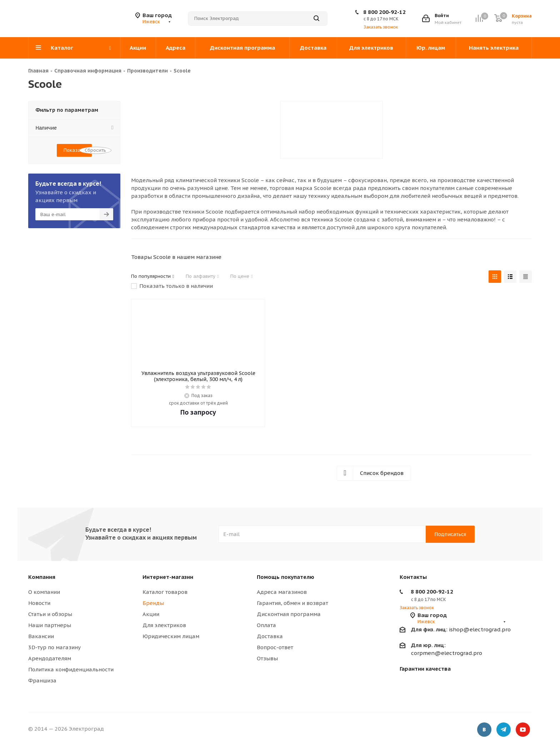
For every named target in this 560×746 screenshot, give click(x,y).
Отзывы (267, 658)
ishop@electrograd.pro (461, 629)
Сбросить (95, 150)
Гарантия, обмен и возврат (292, 603)
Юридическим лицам (171, 636)
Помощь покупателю (286, 577)
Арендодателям (50, 658)
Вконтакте (484, 730)
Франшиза (42, 680)
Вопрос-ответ (275, 647)
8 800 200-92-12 (384, 12)
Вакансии (41, 636)
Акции (151, 614)
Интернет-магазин (168, 577)
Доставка (270, 636)
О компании (44, 592)
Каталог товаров (165, 592)
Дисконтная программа (289, 614)
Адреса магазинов (282, 592)
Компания (42, 577)
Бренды (153, 603)
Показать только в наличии (176, 286)
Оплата (266, 625)
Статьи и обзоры (50, 614)
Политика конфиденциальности (71, 669)
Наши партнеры (50, 625)
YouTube (523, 730)
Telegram (504, 730)
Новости (39, 603)
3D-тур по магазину (54, 647)
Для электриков (164, 625)
